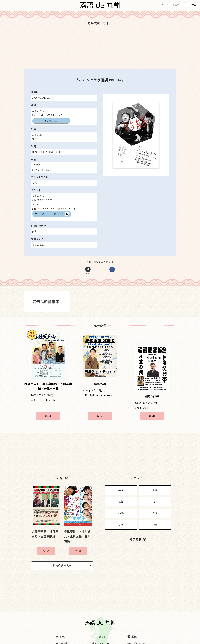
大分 (155, 500)
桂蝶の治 (100, 386)
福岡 (121, 479)
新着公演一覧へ (66, 555)
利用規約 (99, 625)
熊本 (155, 490)
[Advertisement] (100, 47)
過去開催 (138, 524)
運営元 (134, 625)
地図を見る (45, 121)
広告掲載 (62, 632)
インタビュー (101, 632)
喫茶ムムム (38, 245)
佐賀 (121, 490)
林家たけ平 (152, 386)
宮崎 (121, 510)
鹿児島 (121, 500)
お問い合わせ (137, 632)
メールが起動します (52, 214)
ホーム (61, 625)
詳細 (49, 410)
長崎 (155, 479)
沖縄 (155, 510)
